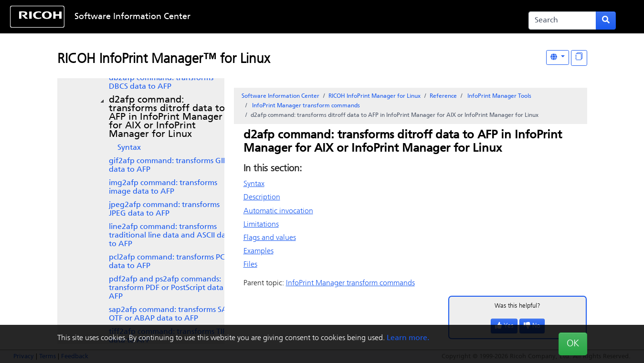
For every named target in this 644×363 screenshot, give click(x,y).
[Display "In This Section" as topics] (579, 58)
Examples (259, 251)
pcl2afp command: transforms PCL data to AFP (169, 262)
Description (262, 197)
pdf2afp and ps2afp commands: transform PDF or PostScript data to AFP (171, 288)
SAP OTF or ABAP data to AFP (170, 314)
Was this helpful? (517, 306)
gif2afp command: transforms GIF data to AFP (168, 166)
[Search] (562, 21)
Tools (499, 96)
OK (573, 344)
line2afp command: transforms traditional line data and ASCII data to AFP (171, 236)
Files (250, 265)
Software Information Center (132, 17)
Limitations (261, 225)
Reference (443, 96)
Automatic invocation (278, 211)
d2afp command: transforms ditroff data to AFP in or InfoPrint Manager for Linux (167, 117)
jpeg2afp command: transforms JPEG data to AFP (164, 209)
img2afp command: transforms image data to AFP (163, 187)
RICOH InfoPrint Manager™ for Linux (164, 60)
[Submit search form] (606, 21)
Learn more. (408, 338)
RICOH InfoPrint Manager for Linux (375, 96)
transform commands (305, 106)
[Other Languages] (558, 57)
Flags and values (270, 238)
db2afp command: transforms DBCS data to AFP (161, 83)
